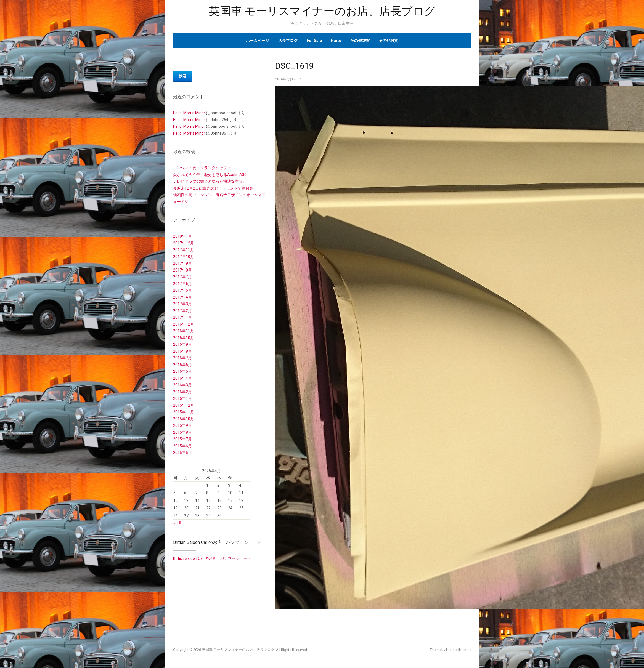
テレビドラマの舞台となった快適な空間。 (210, 181)
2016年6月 (182, 365)
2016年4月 (182, 378)
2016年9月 (182, 344)
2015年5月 (182, 453)
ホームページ (258, 41)
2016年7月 (182, 358)
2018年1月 (182, 236)
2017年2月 (182, 311)
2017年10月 (184, 257)
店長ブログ (288, 41)
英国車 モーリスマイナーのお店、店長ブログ (322, 11)
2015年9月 (182, 425)
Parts (336, 41)
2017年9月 (182, 263)
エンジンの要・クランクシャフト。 (204, 168)
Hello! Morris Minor (189, 113)
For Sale (314, 41)
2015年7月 (182, 439)
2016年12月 (184, 324)
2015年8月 (182, 432)
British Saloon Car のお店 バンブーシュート (217, 542)
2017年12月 (184, 243)
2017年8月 (182, 270)
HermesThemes (459, 650)
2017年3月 (182, 304)
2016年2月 (182, 392)
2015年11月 (184, 412)
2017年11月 (184, 250)
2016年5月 (182, 371)
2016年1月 (182, 398)
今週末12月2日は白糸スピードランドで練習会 (213, 188)
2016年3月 (182, 385)
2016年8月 (182, 351)
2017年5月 (182, 290)
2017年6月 (182, 284)
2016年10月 (184, 338)
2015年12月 (184, 405)
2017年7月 (182, 277)
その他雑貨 (360, 41)
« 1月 (178, 523)
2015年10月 (184, 419)
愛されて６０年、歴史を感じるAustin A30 (210, 175)
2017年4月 (182, 297)
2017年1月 (182, 317)
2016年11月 (184, 331)
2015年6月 (182, 446)
